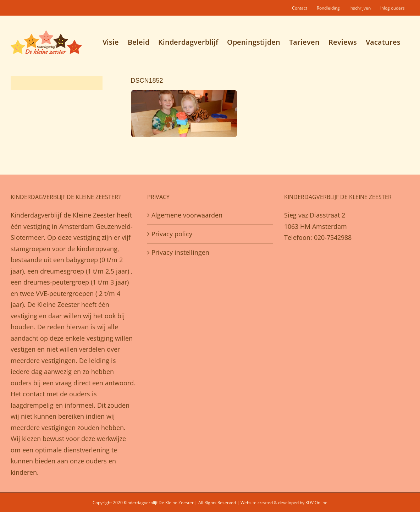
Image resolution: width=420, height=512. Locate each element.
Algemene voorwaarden (187, 215)
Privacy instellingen (180, 252)
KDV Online (316, 503)
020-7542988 (333, 237)
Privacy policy (172, 234)
